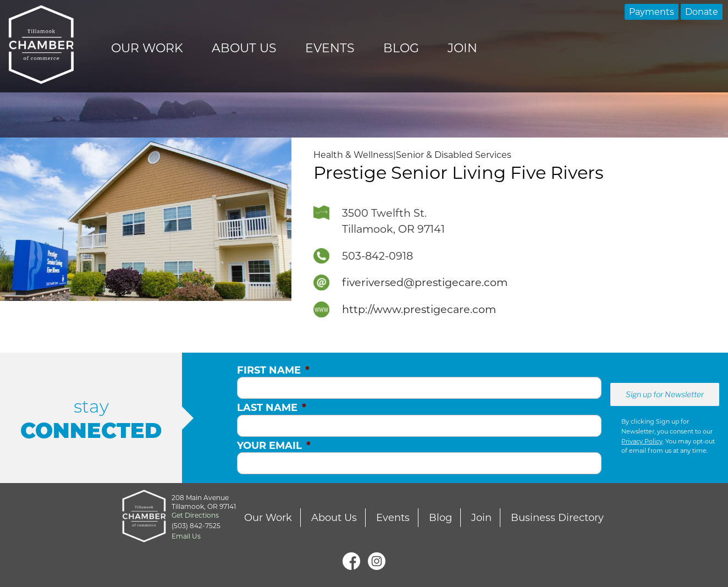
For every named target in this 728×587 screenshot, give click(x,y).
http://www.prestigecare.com (419, 309)
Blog (401, 48)
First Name (273, 370)
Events (330, 48)
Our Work (147, 48)
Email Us (186, 536)
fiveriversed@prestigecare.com (425, 282)
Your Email (274, 446)
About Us (244, 48)
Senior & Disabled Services (454, 155)
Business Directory (557, 518)
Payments (652, 12)
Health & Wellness (353, 155)
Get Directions (195, 515)
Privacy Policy (642, 441)
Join (462, 48)
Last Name (272, 408)
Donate (702, 12)
